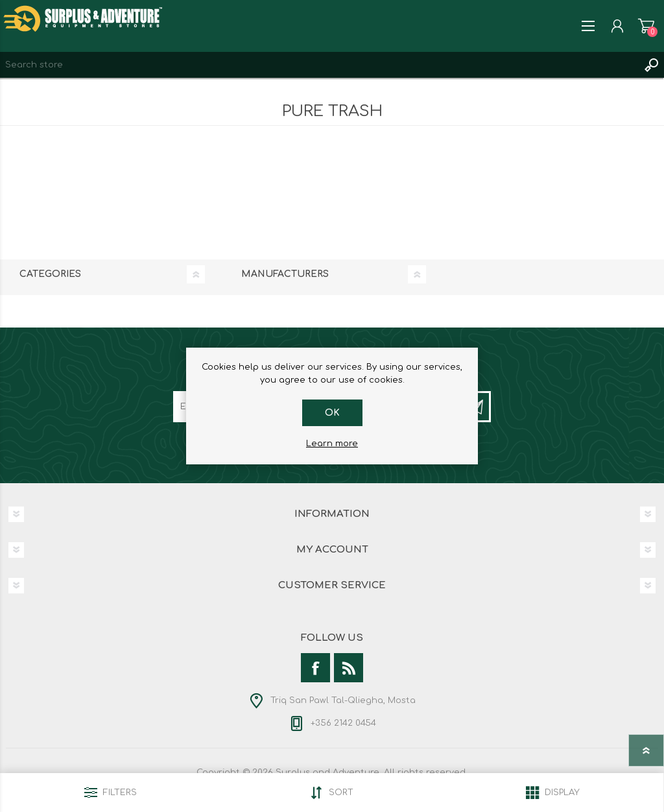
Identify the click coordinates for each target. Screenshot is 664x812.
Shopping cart (646, 26)
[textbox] (319, 65)
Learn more (332, 444)
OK (332, 413)
